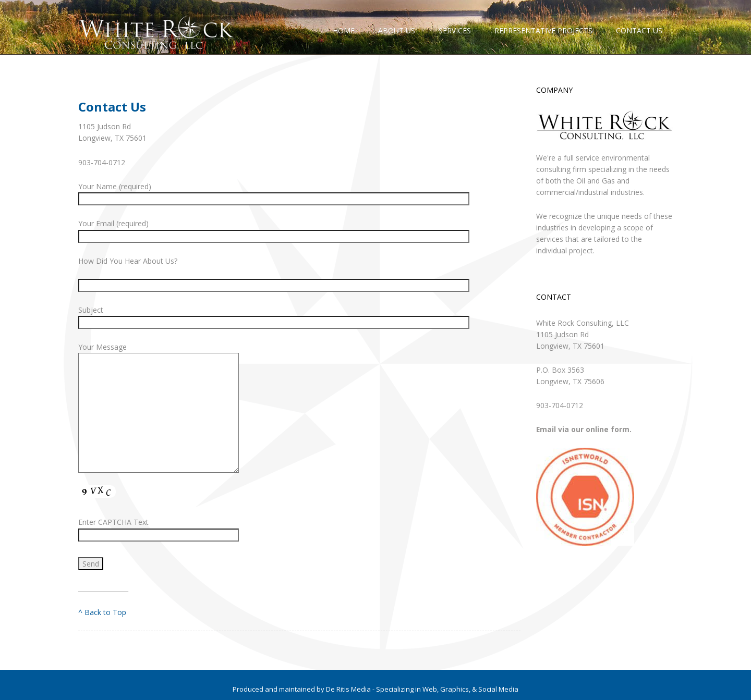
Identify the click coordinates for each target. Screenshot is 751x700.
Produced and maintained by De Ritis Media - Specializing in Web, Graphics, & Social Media (375, 689)
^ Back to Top (102, 612)
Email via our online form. (584, 429)
